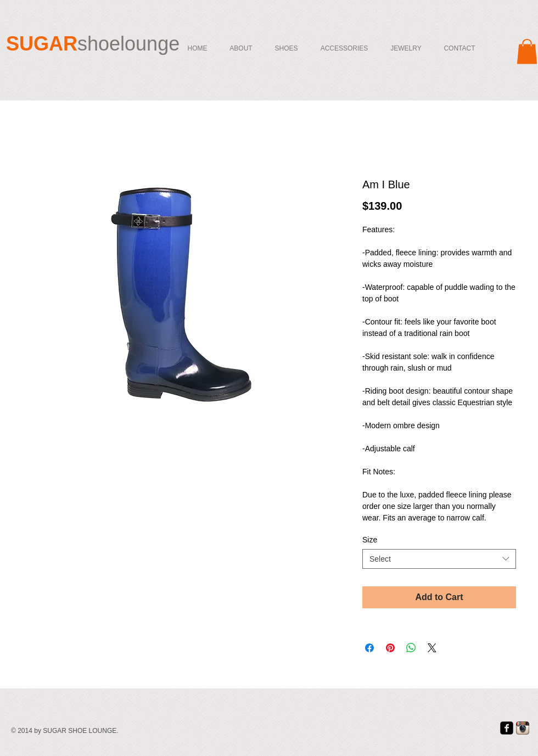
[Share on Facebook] (369, 648)
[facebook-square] (507, 728)
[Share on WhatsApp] (411, 648)
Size (370, 540)
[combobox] (439, 559)
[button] (527, 51)
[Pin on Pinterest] (390, 648)
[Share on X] (432, 648)
